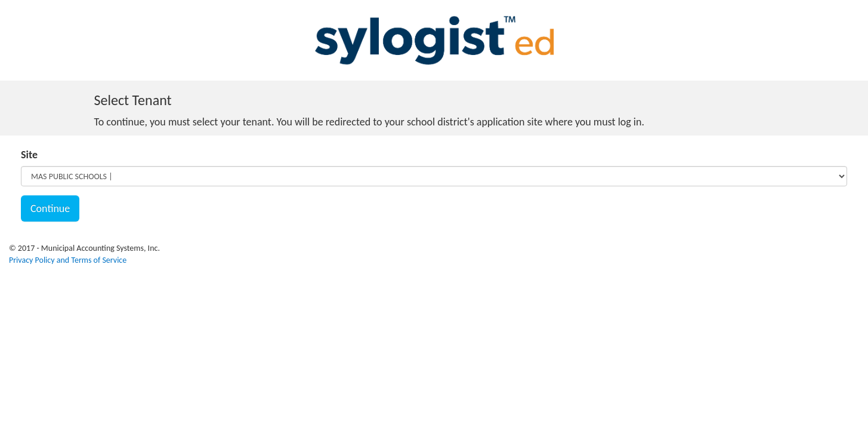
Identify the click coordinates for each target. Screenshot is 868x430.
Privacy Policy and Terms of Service (68, 260)
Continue (50, 208)
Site (29, 155)
